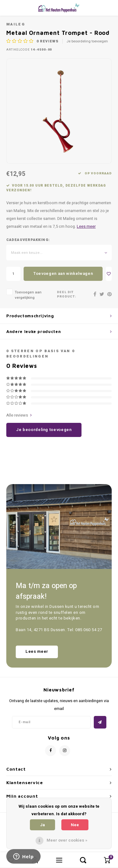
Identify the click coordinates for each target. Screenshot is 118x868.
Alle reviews (19, 415)
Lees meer (86, 227)
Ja (42, 825)
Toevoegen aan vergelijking (28, 295)
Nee (75, 825)
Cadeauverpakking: (28, 240)
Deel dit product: (67, 295)
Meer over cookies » (67, 840)
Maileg (16, 24)
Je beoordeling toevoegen (87, 41)
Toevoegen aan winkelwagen (63, 273)
